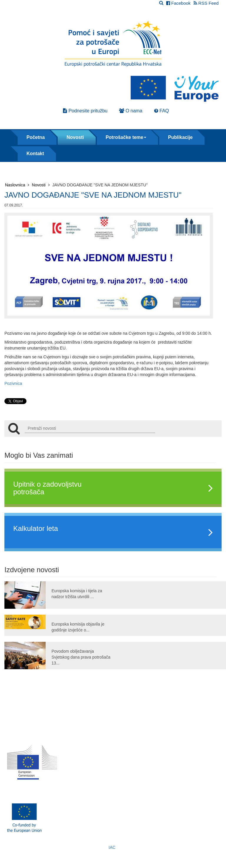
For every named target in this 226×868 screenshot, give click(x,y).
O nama (131, 111)
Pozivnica (13, 383)
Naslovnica (17, 185)
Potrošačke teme (126, 137)
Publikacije (180, 137)
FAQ (162, 111)
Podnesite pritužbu (85, 111)
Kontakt (35, 154)
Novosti (75, 137)
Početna (36, 137)
